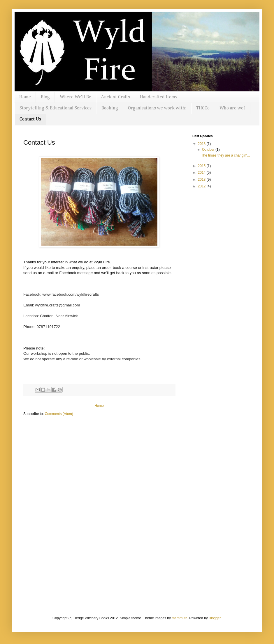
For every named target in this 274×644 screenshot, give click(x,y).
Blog (45, 97)
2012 (202, 186)
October (209, 150)
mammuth (179, 618)
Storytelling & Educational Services (56, 108)
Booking (110, 108)
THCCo (203, 108)
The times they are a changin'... (225, 155)
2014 (202, 173)
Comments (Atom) (59, 414)
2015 (202, 166)
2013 (202, 180)
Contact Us (30, 119)
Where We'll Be (75, 97)
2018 (202, 144)
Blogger (215, 618)
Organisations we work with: (157, 108)
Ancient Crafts (116, 97)
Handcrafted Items (159, 97)
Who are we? (232, 108)
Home (25, 97)
